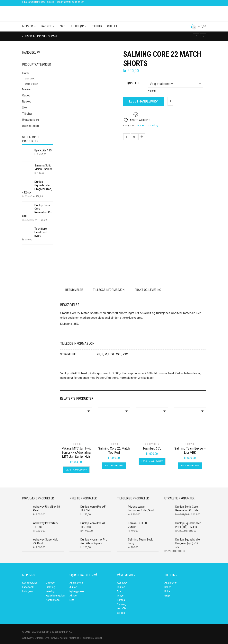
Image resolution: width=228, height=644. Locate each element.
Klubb (26, 73)
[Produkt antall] (170, 101)
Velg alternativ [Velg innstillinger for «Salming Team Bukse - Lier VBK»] (190, 465)
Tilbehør (77, 26)
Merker (27, 26)
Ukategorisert (31, 120)
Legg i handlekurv (143, 101)
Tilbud (97, 26)
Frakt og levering (148, 290)
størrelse (132, 83)
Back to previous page (41, 36)
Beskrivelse (74, 290)
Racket (46, 26)
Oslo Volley (152, 126)
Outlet (112, 26)
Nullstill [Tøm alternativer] (152, 91)
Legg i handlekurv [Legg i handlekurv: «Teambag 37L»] (152, 461)
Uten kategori (30, 126)
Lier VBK (140, 126)
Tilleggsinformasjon (109, 290)
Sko (63, 26)
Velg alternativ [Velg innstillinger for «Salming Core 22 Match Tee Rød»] (114, 465)
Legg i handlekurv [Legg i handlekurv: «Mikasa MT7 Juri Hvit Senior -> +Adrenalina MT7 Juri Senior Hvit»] (76, 470)
